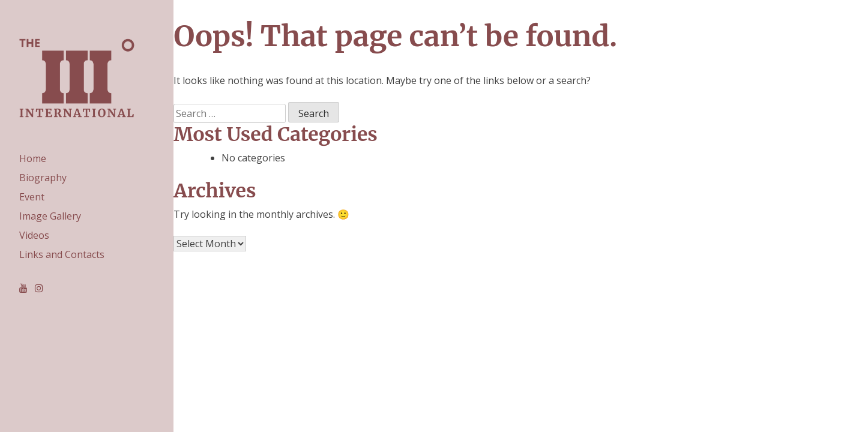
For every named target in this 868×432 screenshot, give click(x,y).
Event (32, 197)
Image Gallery (50, 216)
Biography (43, 178)
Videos (34, 235)
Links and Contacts (62, 254)
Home (33, 158)
